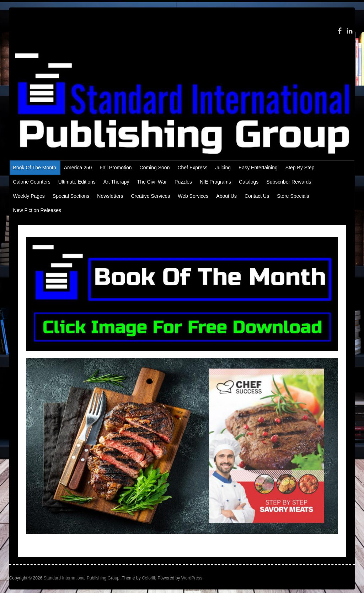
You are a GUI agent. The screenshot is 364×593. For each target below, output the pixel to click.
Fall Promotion (116, 168)
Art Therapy (116, 182)
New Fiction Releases (37, 210)
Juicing (223, 168)
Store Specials (293, 196)
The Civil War (152, 182)
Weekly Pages (29, 196)
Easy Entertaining (258, 168)
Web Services (193, 196)
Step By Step (300, 168)
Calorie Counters (32, 182)
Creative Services (150, 196)
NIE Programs (215, 182)
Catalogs (249, 182)
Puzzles (183, 182)
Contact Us (257, 196)
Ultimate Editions (77, 182)
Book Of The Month (35, 168)
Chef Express (192, 168)
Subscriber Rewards (289, 182)
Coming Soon (155, 168)
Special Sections (71, 196)
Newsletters (110, 196)
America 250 (78, 168)
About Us (226, 196)
